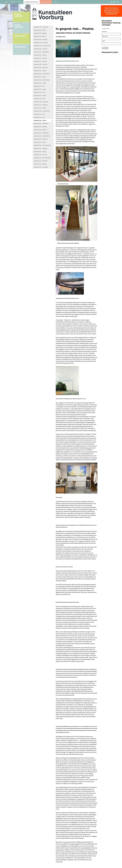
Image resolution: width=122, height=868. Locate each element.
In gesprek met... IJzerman (40, 64)
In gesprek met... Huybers (40, 55)
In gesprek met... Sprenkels (41, 139)
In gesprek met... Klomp (40, 77)
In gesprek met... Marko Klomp (41, 80)
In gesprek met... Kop (39, 86)
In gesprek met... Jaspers (40, 71)
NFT (79, 740)
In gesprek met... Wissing (40, 164)
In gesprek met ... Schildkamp (41, 133)
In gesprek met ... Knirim (40, 83)
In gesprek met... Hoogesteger (41, 52)
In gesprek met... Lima (39, 92)
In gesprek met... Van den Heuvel (42, 46)
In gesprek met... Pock (39, 117)
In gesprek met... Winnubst (40, 161)
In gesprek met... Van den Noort (42, 111)
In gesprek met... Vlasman (40, 61)
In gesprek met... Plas (39, 114)
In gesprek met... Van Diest (40, 39)
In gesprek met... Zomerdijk (41, 167)
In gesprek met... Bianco (40, 36)
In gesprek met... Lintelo (40, 95)
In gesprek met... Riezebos (40, 127)
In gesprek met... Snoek (40, 142)
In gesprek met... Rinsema (40, 130)
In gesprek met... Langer (40, 89)
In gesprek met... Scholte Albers (42, 136)
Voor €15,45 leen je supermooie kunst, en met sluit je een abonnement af (111, 11)
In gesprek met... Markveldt (41, 102)
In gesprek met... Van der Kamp (42, 74)
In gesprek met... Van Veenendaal (42, 158)
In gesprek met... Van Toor (40, 155)
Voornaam (104, 31)
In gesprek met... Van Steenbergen (42, 145)
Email (103, 41)
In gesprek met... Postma (40, 120)
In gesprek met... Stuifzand (40, 148)
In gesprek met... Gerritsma (41, 43)
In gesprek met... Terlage (40, 152)
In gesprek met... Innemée (40, 58)
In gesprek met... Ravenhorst (41, 123)
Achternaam (105, 36)
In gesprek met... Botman (40, 33)
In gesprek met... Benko (40, 30)
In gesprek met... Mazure (40, 108)
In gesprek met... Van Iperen (41, 67)
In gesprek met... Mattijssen (41, 105)
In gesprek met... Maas (39, 99)
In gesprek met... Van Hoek (40, 49)
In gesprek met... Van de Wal (41, 27)
